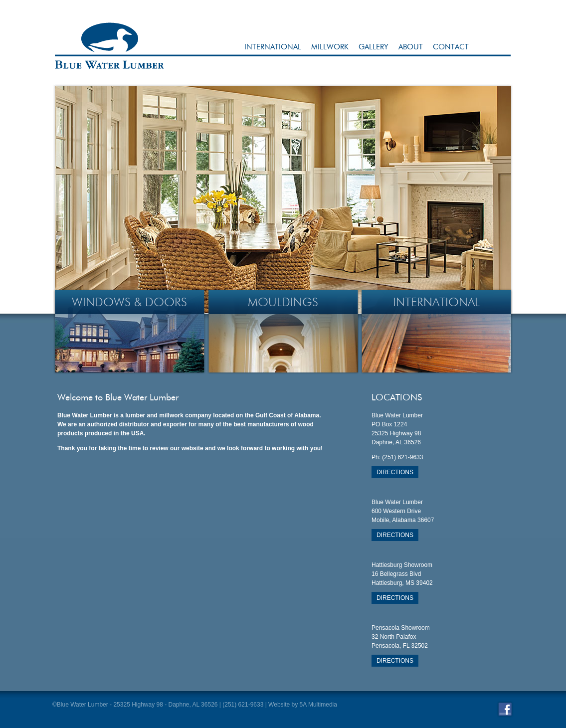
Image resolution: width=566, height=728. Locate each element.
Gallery (374, 47)
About (411, 47)
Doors (166, 302)
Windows (101, 302)
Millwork (330, 47)
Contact (451, 47)
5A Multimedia (318, 705)
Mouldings (283, 302)
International (273, 47)
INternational (436, 302)
